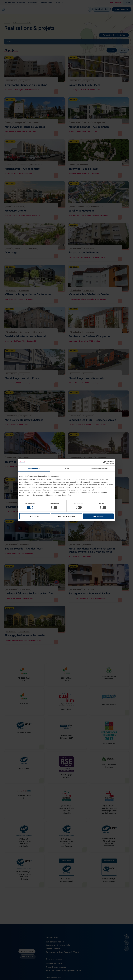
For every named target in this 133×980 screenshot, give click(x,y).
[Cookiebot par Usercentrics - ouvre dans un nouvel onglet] (104, 462)
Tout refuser (35, 516)
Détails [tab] (67, 468)
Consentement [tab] (34, 468)
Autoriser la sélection (66, 516)
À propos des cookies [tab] (99, 468)
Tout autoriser (98, 516)
